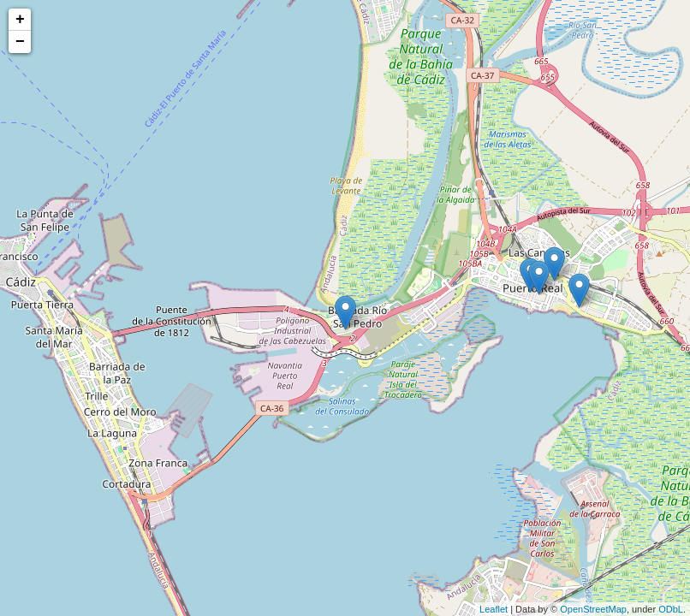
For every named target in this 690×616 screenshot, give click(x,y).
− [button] (20, 42)
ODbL (671, 609)
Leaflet (494, 609)
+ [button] (20, 20)
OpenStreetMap (593, 609)
